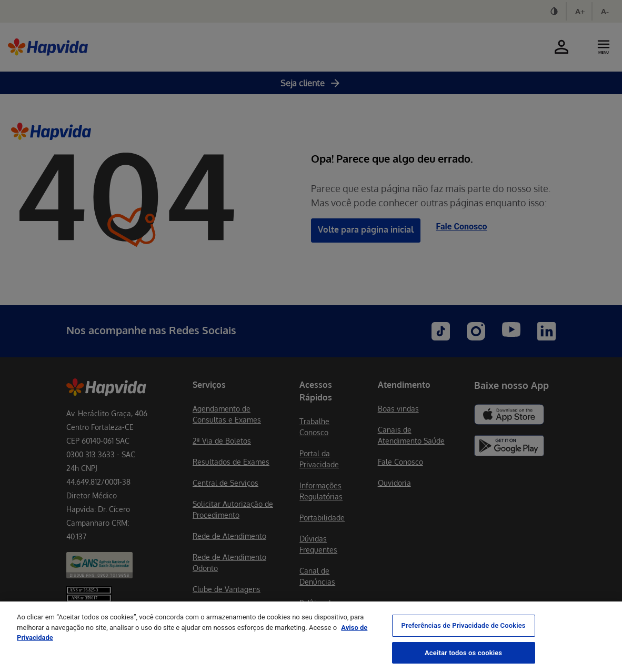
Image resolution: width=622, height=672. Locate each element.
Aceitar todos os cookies (463, 661)
